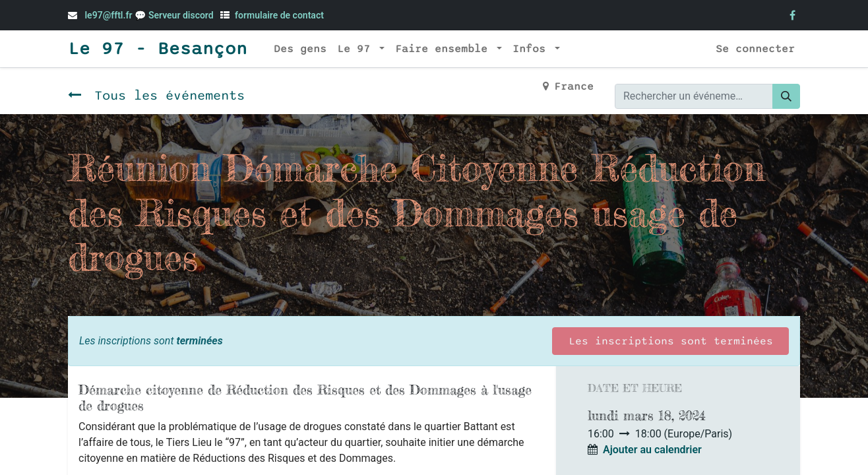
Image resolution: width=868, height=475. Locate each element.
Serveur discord (182, 15)
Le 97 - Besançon (158, 49)
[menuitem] (300, 49)
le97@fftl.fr (108, 15)
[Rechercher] (786, 96)
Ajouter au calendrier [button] (652, 450)
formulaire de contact (279, 15)
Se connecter (755, 49)
